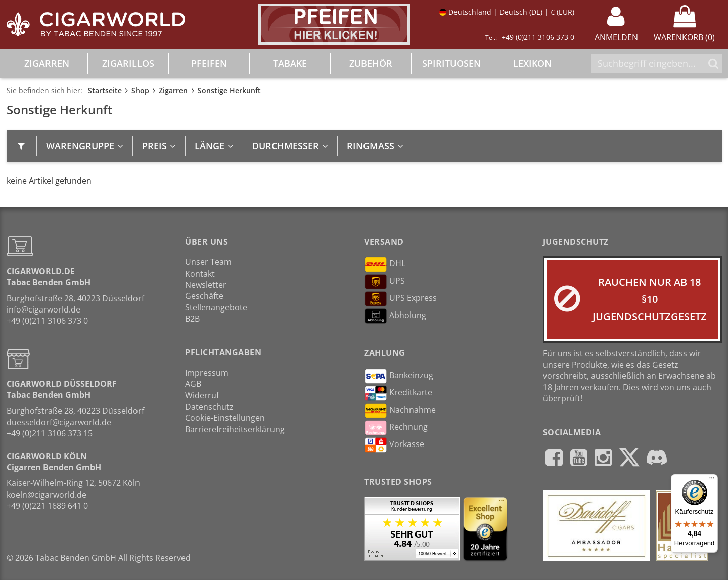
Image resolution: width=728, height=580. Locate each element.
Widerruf (202, 395)
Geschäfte (204, 296)
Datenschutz (209, 407)
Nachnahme (400, 411)
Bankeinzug (399, 376)
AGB (193, 384)
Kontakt (200, 274)
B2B (192, 319)
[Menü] (712, 480)
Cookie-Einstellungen (225, 418)
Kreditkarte (398, 393)
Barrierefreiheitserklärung (235, 429)
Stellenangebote (216, 307)
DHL (385, 264)
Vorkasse (394, 445)
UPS (384, 282)
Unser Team (208, 262)
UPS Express (400, 299)
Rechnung (396, 428)
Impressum (207, 373)
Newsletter (206, 285)
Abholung (395, 316)
